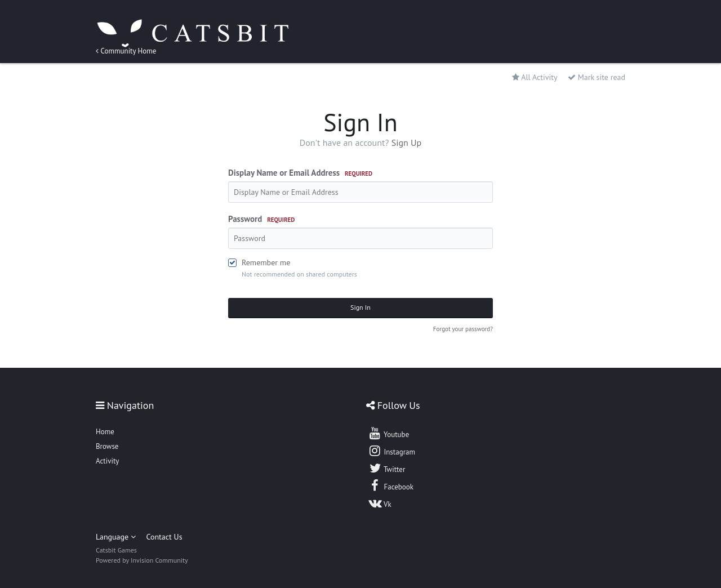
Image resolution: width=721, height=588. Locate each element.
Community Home (126, 51)
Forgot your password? (463, 329)
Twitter (386, 468)
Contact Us (164, 537)
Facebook (391, 485)
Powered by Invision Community (142, 560)
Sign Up (407, 142)
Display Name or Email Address (300, 173)
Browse (107, 446)
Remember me (266, 262)
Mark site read (597, 77)
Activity (107, 461)
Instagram (391, 451)
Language (116, 537)
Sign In (360, 307)
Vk (380, 503)
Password (261, 219)
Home (105, 432)
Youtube (388, 433)
